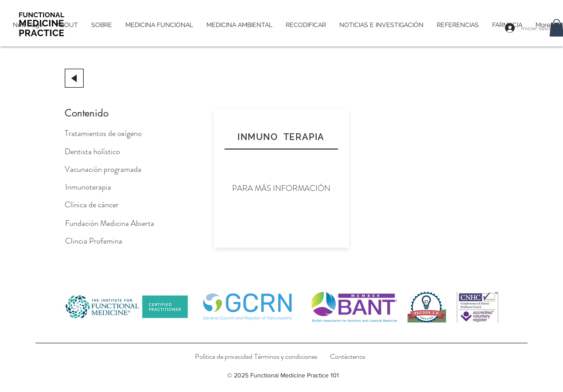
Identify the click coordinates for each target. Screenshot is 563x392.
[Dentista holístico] (96, 151)
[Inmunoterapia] (91, 187)
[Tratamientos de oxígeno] (103, 133)
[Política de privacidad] (224, 357)
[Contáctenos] (348, 357)
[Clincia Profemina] (94, 241)
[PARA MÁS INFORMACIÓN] (281, 188)
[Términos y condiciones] (286, 357)
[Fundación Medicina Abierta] (110, 223)
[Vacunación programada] (103, 169)
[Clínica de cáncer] (92, 205)
